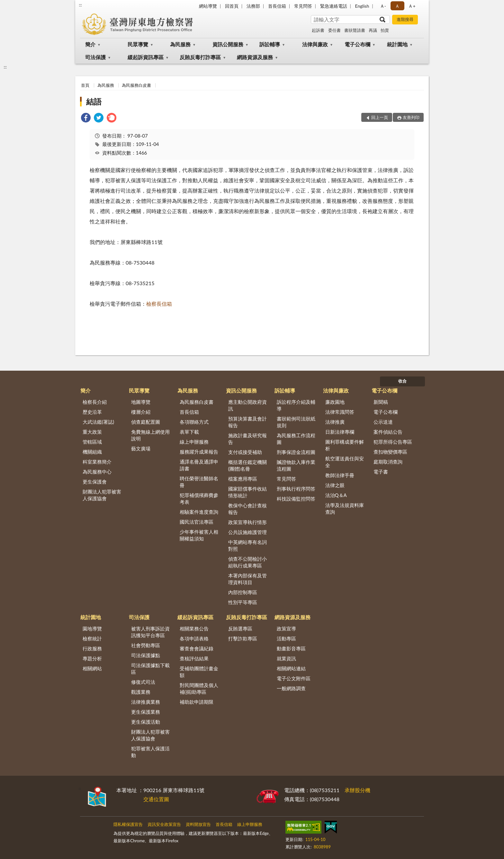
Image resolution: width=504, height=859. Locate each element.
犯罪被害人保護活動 (150, 752)
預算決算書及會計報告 (248, 422)
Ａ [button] (397, 6)
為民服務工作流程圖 (296, 439)
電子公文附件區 (294, 678)
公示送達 (383, 422)
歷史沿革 (92, 412)
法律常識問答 (340, 412)
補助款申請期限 (197, 702)
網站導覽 (208, 6)
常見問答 (303, 6)
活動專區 (286, 638)
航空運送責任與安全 (345, 462)
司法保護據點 (146, 655)
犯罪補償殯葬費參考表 (199, 498)
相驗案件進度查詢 (199, 512)
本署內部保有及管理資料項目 (248, 579)
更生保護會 (95, 482)
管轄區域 (92, 442)
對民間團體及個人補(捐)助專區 (199, 688)
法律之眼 (335, 485)
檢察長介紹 (95, 402)
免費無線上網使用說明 (150, 435)
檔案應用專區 (243, 479)
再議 (373, 30)
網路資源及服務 (255, 57)
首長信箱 (277, 6)
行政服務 (92, 648)
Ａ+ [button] (412, 6)
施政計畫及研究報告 (248, 439)
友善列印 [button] (411, 117)
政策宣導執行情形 (248, 522)
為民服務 (180, 44)
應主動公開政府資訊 (248, 405)
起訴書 (318, 30)
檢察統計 (92, 638)
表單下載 (189, 432)
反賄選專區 (240, 628)
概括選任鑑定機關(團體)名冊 (248, 465)
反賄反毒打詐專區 (200, 57)
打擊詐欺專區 (243, 638)
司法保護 (95, 57)
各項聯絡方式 (194, 422)
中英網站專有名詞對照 (248, 545)
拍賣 (385, 30)
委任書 (334, 30)
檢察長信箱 (159, 304)
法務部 (253, 6)
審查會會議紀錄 (197, 648)
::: (80, 5)
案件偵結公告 (388, 432)
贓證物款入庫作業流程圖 (296, 465)
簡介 (90, 44)
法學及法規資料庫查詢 (345, 508)
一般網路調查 (291, 688)
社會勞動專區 (146, 645)
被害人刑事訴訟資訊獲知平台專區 (150, 632)
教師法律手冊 (340, 475)
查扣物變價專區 (390, 452)
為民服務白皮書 (136, 85)
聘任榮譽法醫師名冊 (199, 482)
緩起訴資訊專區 (146, 57)
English (362, 6)
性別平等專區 (243, 602)
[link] (86, 118)
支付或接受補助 (245, 452)
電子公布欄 (357, 44)
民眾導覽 (138, 44)
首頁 (85, 85)
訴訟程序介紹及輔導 (296, 405)
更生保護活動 (146, 722)
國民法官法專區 (197, 522)
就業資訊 (286, 658)
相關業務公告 (194, 628)
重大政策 (92, 432)
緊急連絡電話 (334, 6)
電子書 (381, 472)
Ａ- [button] (383, 6)
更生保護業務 (146, 712)
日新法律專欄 (340, 432)
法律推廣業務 (146, 702)
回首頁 (232, 6)
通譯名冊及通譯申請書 (199, 465)
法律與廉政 (315, 44)
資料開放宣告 (198, 824)
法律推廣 (335, 422)
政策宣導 (286, 628)
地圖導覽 (141, 402)
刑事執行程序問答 (296, 489)
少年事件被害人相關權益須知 (199, 535)
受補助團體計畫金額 (199, 672)
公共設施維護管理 (248, 532)
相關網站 (92, 668)
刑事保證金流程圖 (296, 452)
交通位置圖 (156, 799)
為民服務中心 (97, 472)
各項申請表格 (194, 638)
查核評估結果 (194, 658)
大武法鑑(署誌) (98, 422)
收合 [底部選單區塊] (402, 381)
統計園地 (397, 44)
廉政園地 (335, 402)
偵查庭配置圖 (146, 422)
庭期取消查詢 (388, 462)
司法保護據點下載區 (150, 669)
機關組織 (92, 452)
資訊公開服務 (228, 44)
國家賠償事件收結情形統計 (248, 492)
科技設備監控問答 (296, 499)
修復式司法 (143, 682)
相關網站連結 (291, 668)
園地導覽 (92, 628)
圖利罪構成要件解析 (345, 445)
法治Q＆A (336, 495)
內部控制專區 (243, 592)
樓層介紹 (141, 412)
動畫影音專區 (291, 648)
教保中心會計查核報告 (248, 509)
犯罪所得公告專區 (393, 442)
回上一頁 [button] (380, 117)
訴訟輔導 (270, 44)
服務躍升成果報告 (199, 452)
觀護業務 (141, 692)
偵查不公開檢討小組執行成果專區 (248, 562)
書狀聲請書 (355, 30)
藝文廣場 (141, 448)
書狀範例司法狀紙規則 (296, 422)
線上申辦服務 (194, 442)
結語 (94, 101)
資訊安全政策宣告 (164, 824)
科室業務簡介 (97, 462)
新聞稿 (381, 402)
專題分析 (92, 658)
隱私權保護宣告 (128, 824)
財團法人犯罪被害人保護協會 (102, 495)
